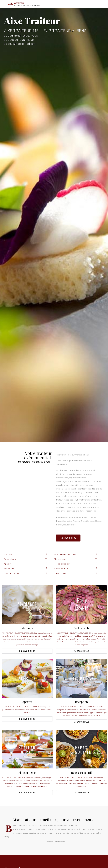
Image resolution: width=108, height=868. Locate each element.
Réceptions (9, 569)
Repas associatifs (62, 564)
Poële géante (10, 559)
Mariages (8, 554)
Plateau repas (61, 559)
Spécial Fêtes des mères (65, 554)
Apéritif (7, 564)
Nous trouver (60, 573)
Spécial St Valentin (13, 573)
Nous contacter (61, 569)
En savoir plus (68, 538)
